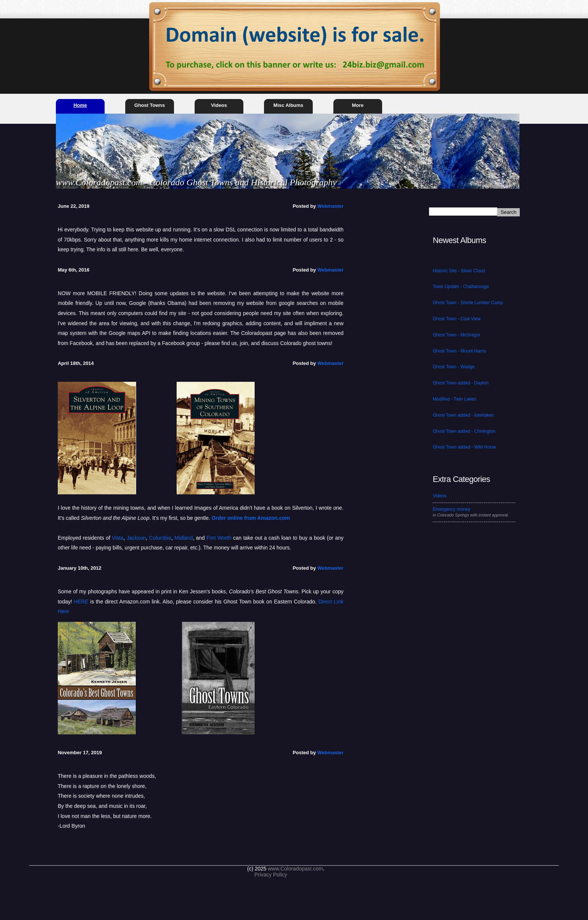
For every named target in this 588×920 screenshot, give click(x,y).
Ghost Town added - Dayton (461, 383)
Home (80, 105)
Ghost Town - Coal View (457, 319)
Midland (184, 538)
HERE (81, 602)
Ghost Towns (149, 105)
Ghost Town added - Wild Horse (464, 447)
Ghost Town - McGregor (457, 335)
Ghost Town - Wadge (454, 367)
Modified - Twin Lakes (454, 399)
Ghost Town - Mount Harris (460, 351)
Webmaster (330, 206)
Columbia (160, 538)
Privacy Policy (271, 875)
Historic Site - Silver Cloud (459, 271)
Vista (118, 538)
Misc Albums (288, 105)
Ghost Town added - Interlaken (463, 415)
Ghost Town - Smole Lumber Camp (468, 303)
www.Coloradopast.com (295, 869)
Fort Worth (219, 538)
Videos (219, 105)
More (358, 105)
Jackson (136, 538)
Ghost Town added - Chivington (464, 431)
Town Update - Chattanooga (461, 287)
